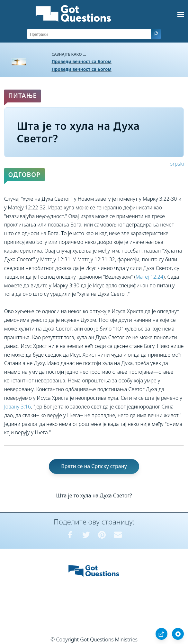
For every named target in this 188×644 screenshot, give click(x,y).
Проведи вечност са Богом (82, 61)
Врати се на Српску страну (94, 466)
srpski (177, 164)
